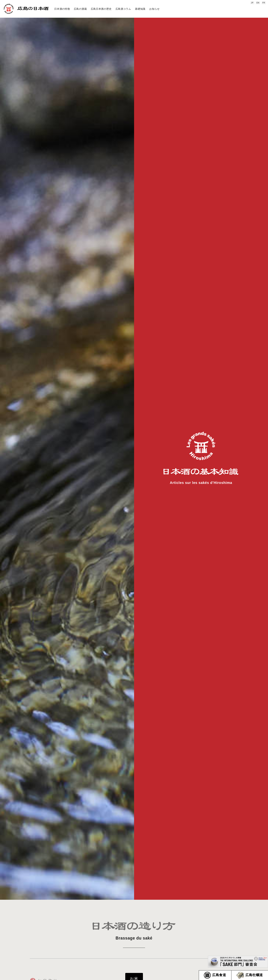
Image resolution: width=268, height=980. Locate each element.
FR (264, 3)
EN (258, 3)
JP (252, 3)
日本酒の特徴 (62, 9)
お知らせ (154, 9)
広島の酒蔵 (80, 9)
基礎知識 (140, 9)
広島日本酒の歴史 (101, 9)
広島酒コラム (123, 9)
